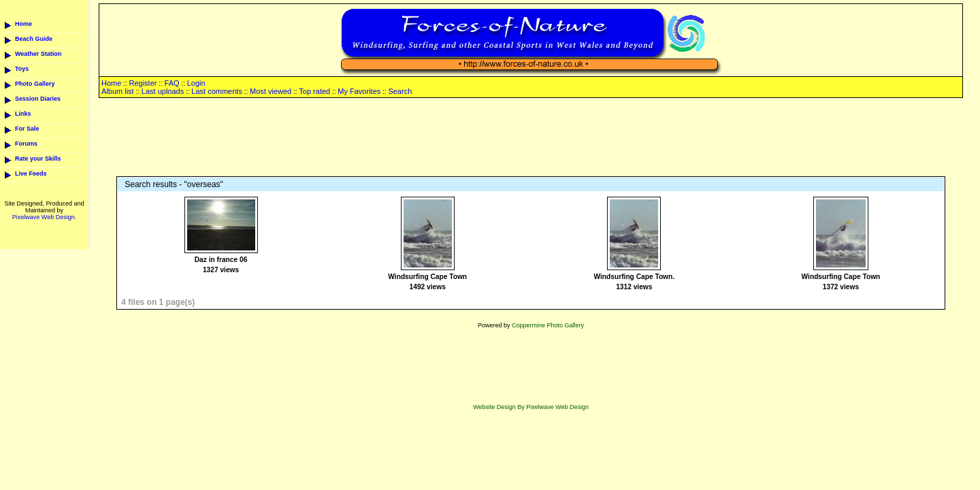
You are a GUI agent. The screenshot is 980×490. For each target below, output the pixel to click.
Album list (118, 91)
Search (400, 91)
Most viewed (271, 91)
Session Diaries (38, 99)
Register (143, 83)
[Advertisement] (531, 138)
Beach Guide (34, 39)
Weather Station (38, 54)
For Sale (27, 129)
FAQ (172, 83)
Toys (22, 69)
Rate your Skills (38, 159)
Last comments (217, 91)
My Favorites (359, 91)
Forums (26, 144)
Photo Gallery (35, 84)
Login (196, 83)
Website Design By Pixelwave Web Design (531, 407)
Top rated (314, 91)
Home (23, 24)
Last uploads (163, 91)
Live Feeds (31, 174)
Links (23, 114)
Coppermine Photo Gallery (548, 325)
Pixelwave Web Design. (44, 217)
